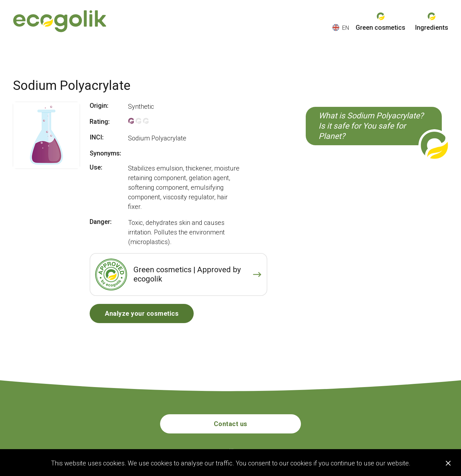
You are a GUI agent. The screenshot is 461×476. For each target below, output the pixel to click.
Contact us (231, 424)
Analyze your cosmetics (142, 313)
